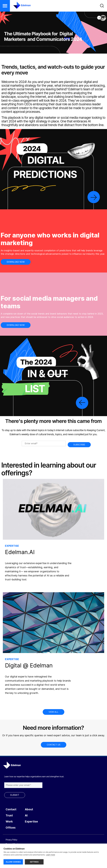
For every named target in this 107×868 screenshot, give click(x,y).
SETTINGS (34, 862)
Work (9, 822)
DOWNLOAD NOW (16, 262)
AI (26, 815)
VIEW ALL (53, 712)
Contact (11, 809)
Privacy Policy (11, 840)
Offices (11, 828)
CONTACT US (54, 745)
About (29, 809)
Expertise (31, 822)
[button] (5, 6)
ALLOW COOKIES (13, 862)
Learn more (51, 855)
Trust (9, 815)
